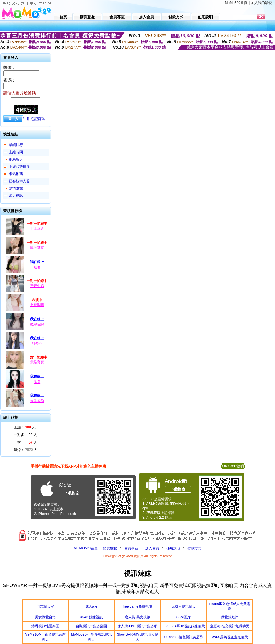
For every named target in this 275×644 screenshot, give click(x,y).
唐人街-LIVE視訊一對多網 (137, 626)
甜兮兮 (37, 344)
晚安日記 (37, 325)
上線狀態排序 (19, 167)
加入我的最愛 (261, 3)
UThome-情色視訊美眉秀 (184, 637)
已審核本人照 (19, 181)
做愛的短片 (230, 617)
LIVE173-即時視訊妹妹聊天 (184, 626)
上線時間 (16, 152)
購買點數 (110, 548)
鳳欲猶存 (37, 248)
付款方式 (194, 548)
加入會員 (152, 548)
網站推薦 (16, 174)
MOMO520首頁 (86, 548)
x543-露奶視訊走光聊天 (230, 637)
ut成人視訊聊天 (184, 606)
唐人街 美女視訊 (137, 617)
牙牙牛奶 (37, 286)
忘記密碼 (38, 119)
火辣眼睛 (37, 305)
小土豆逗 (37, 229)
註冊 (26, 119)
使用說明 (173, 548)
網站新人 (16, 159)
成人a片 (91, 606)
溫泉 (37, 382)
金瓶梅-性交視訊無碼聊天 (230, 626)
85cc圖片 (184, 617)
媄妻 (37, 267)
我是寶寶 (37, 362)
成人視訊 (16, 196)
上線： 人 (25, 427)
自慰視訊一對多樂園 (91, 626)
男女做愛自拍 (45, 617)
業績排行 (16, 145)
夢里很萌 (37, 401)
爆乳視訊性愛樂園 (45, 626)
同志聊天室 (45, 606)
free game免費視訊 (137, 606)
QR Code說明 (233, 466)
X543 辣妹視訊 (91, 617)
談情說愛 (16, 188)
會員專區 (131, 548)
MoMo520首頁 (236, 3)
